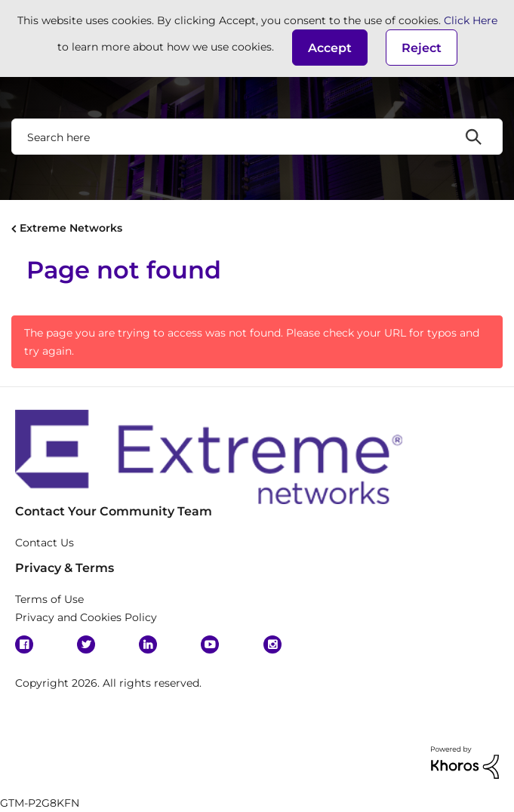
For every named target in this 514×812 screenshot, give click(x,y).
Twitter (86, 644)
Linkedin (148, 644)
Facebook (24, 644)
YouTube (210, 644)
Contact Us (45, 543)
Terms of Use (49, 599)
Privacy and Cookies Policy (86, 617)
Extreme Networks (71, 228)
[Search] (257, 137)
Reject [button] (422, 48)
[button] (330, 48)
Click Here (471, 20)
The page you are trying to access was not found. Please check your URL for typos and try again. (252, 342)
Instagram (272, 644)
